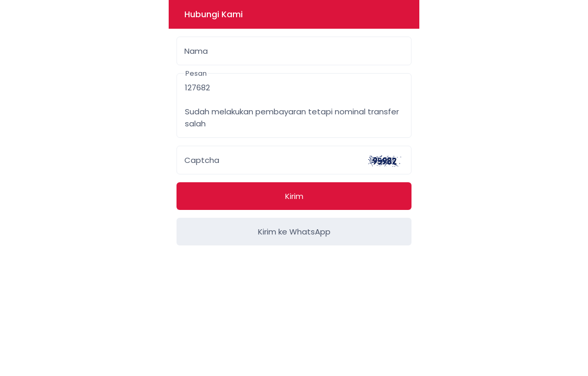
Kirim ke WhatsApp (294, 232)
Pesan (196, 73)
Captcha (202, 160)
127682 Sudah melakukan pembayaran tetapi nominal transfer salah (294, 105)
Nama (196, 51)
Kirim (294, 196)
